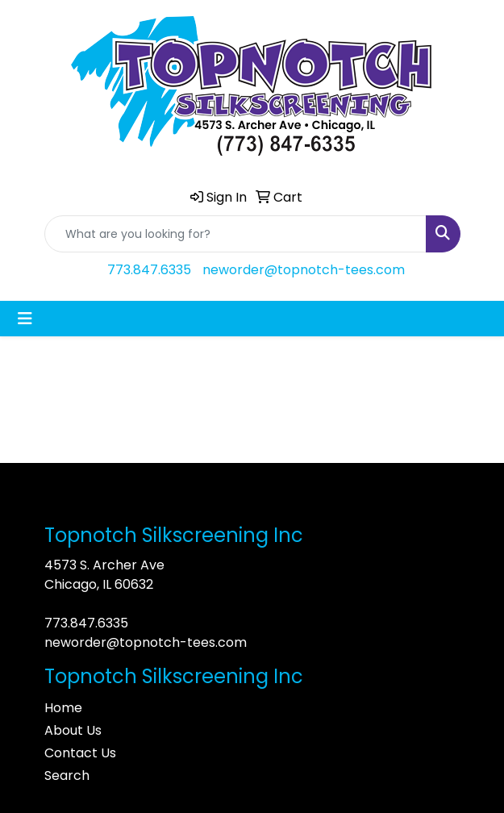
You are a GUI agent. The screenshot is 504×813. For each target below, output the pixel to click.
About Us (73, 730)
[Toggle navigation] (25, 319)
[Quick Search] (235, 234)
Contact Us (80, 753)
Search (67, 775)
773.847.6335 (149, 270)
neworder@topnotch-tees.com (304, 270)
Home (63, 708)
